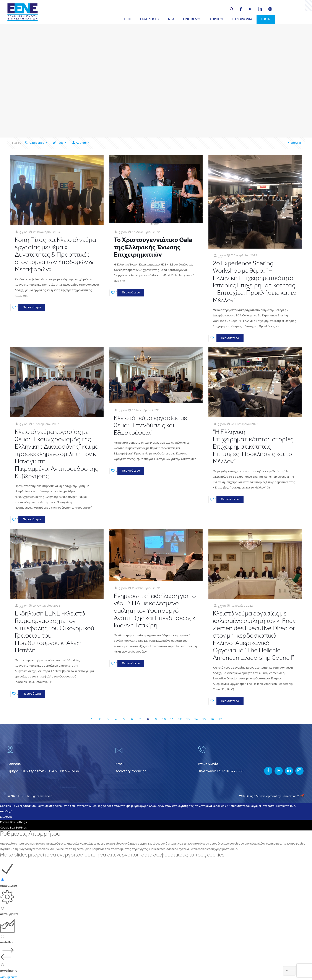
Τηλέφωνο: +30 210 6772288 (221, 771)
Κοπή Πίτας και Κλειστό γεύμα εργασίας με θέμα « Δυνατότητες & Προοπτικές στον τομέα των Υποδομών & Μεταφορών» (55, 255)
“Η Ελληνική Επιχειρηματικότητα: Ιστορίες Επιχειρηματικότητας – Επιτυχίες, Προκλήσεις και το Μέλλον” (253, 447)
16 (212, 719)
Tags (60, 143)
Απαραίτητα (9, 886)
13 (188, 719)
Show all (294, 143)
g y (21, 232)
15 (204, 719)
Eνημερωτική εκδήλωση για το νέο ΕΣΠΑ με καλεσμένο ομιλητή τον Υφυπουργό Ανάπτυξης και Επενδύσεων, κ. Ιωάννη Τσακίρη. (155, 611)
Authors (81, 143)
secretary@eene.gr (131, 771)
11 (172, 719)
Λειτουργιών (9, 914)
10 (164, 719)
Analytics (6, 943)
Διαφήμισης (8, 971)
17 (220, 719)
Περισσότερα (32, 307)
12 (180, 719)
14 (196, 719)
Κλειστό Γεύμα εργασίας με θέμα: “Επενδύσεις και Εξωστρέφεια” (150, 426)
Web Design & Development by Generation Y (272, 796)
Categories (36, 143)
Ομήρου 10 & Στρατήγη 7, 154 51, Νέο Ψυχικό (43, 771)
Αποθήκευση (9, 977)
